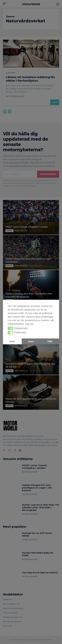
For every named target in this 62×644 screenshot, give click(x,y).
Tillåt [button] (50, 341)
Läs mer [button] (29, 324)
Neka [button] (12, 341)
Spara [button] (31, 341)
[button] (10, 328)
